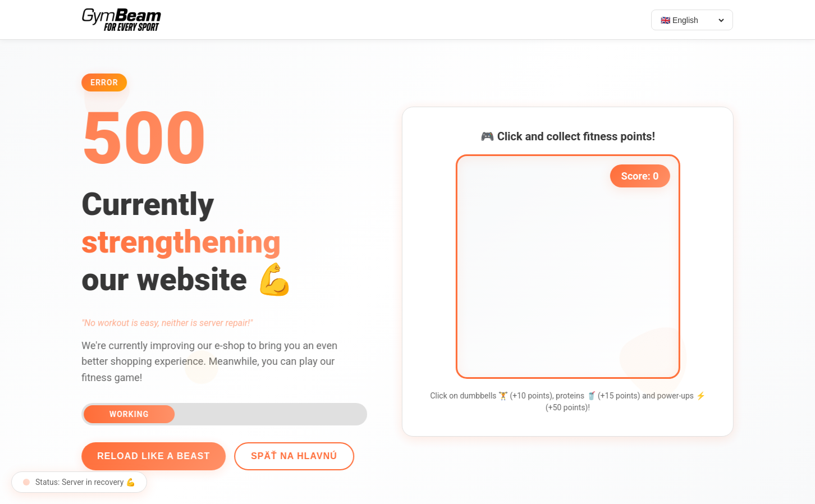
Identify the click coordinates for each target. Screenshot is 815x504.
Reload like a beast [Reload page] (151, 456)
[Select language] (692, 20)
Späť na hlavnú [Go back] (292, 456)
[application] (570, 267)
